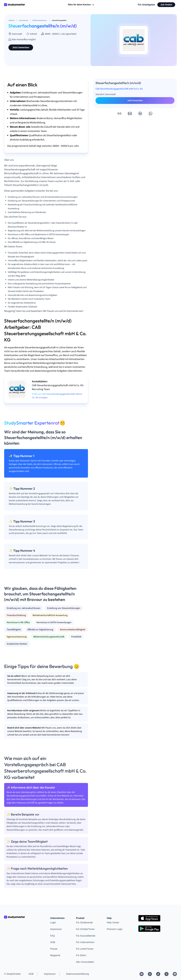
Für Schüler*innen (85, 929)
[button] (119, 114)
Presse (54, 949)
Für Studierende (84, 923)
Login (53, 923)
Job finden (166, 5)
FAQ (53, 936)
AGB (53, 942)
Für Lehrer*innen (85, 949)
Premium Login (115, 929)
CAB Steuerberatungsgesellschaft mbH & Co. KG (119, 89)
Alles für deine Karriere (81, 5)
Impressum (56, 929)
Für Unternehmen (85, 942)
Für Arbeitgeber (146, 5)
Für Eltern (81, 955)
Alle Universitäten (85, 962)
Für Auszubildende (86, 936)
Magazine (55, 955)
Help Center (113, 923)
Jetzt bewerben (21, 47)
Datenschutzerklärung (77, 974)
